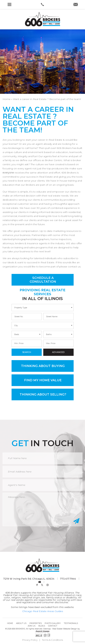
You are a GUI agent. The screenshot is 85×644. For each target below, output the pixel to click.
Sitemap (47, 629)
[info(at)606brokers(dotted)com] (76, 5)
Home (10, 623)
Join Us (32, 626)
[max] (58, 317)
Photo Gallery (53, 623)
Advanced (58, 352)
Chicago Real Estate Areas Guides (43, 611)
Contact (53, 626)
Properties (36, 623)
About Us (21, 623)
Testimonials (71, 623)
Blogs (42, 626)
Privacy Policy (30, 640)
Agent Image (43, 631)
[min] (27, 317)
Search (27, 352)
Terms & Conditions (52, 640)
